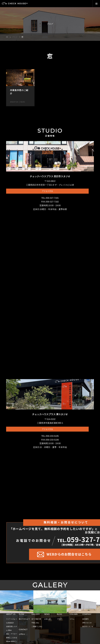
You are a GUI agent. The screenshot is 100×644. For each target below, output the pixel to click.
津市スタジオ (87, 624)
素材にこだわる (12, 639)
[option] (17, 603)
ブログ (59, 620)
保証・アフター (12, 635)
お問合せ (22, 635)
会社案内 (85, 620)
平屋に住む (35, 624)
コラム (72, 620)
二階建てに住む (37, 628)
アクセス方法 (47, 191)
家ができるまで (24, 620)
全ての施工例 (36, 620)
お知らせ (47, 620)
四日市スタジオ (88, 628)
